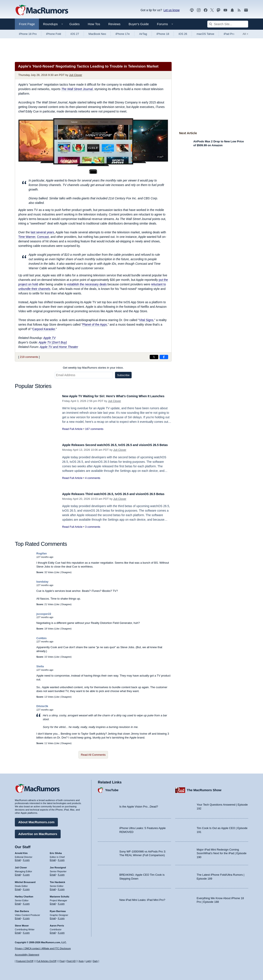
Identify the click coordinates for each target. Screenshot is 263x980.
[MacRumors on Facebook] (206, 10)
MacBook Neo (97, 34)
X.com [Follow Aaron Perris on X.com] (61, 931)
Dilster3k (42, 706)
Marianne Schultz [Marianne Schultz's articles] (60, 894)
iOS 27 (75, 34)
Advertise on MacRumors (38, 832)
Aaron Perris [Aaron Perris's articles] (57, 923)
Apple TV (49, 338)
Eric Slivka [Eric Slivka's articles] (56, 851)
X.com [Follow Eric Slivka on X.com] (61, 858)
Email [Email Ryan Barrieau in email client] (53, 916)
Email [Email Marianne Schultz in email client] (53, 902)
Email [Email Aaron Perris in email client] (53, 931)
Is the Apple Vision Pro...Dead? (139, 804)
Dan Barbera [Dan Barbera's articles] (22, 909)
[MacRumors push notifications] (232, 10)
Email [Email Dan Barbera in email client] (18, 916)
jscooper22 (44, 614)
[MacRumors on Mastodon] (218, 10)
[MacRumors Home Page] (42, 10)
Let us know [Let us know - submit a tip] (171, 10)
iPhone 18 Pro (28, 34)
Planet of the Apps (95, 325)
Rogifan (42, 553)
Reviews (114, 24)
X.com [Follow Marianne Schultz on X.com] (61, 902)
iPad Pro (229, 34)
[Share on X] (154, 357)
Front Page (27, 24)
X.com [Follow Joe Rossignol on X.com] (61, 872)
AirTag (143, 34)
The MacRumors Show (204, 788)
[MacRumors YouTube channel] (225, 10)
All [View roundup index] (245, 34)
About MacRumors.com (36, 820)
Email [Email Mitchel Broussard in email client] (18, 887)
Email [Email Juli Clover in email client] (18, 872)
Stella (40, 666)
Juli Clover (76, 75)
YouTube (112, 788)
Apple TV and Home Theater (59, 347)
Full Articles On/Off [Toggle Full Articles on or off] (46, 961)
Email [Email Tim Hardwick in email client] (53, 887)
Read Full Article (72, 434)
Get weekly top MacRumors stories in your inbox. (93, 368)
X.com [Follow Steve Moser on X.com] (26, 931)
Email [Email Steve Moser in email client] (18, 931)
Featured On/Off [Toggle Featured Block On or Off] (25, 961)
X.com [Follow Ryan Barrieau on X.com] (61, 916)
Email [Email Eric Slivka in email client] (53, 858)
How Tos (94, 24)
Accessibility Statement (27, 955)
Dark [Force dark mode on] (95, 961)
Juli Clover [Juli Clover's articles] (21, 865)
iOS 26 (183, 34)
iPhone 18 (163, 34)
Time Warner (27, 237)
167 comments (94, 434)
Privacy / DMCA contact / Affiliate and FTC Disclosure (43, 948)
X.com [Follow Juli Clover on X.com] (26, 872)
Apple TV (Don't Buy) (53, 342)
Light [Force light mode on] (88, 961)
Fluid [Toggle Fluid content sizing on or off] (62, 961)
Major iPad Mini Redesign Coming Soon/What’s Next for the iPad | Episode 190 (222, 851)
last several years (42, 232)
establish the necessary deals (87, 284)
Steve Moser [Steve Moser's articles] (22, 923)
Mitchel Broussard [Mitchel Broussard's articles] (25, 880)
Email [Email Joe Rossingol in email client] (53, 872)
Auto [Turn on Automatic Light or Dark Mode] (81, 961)
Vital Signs (146, 320)
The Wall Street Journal (77, 89)
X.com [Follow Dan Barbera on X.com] (26, 916)
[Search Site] (228, 24)
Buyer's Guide (139, 24)
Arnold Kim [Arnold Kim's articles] (21, 851)
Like (57, 572)
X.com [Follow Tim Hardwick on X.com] (61, 887)
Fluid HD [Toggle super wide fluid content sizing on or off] (71, 961)
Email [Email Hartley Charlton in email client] (18, 902)
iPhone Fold (53, 34)
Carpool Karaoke (44, 329)
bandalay (42, 582)
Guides (75, 24)
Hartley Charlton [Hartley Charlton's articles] (24, 894)
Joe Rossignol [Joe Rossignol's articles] (58, 865)
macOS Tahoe (205, 34)
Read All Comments (93, 755)
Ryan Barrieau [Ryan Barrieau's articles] (58, 909)
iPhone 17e (123, 34)
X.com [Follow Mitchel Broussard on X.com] (26, 887)
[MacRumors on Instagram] (199, 10)
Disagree (66, 572)
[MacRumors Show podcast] (192, 10)
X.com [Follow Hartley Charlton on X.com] (26, 902)
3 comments (93, 532)
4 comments (93, 483)
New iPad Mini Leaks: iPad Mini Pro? (142, 898)
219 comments (29, 357)
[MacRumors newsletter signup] (246, 10)
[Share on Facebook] (164, 357)
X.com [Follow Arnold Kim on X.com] (26, 858)
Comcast (43, 237)
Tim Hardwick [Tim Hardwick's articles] (58, 880)
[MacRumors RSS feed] (239, 10)
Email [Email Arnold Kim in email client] (18, 858)
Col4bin (42, 638)
